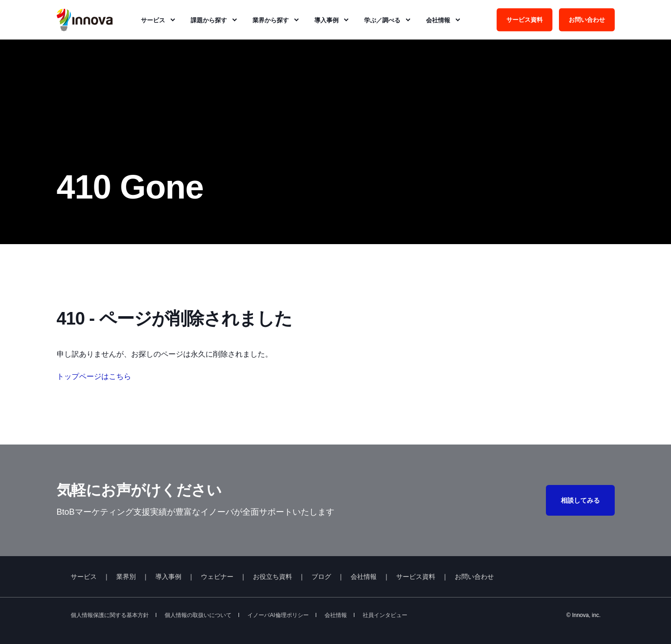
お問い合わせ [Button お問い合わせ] (587, 19)
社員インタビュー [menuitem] (385, 615)
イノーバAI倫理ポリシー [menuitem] (278, 615)
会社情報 (364, 577)
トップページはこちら (94, 376)
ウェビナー (217, 577)
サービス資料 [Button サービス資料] (525, 19)
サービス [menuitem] (153, 20)
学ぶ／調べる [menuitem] (382, 20)
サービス (84, 577)
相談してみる (580, 500)
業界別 (126, 577)
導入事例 (168, 577)
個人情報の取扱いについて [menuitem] (198, 615)
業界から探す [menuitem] (271, 20)
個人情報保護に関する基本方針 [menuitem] (110, 615)
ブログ (321, 577)
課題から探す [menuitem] (209, 20)
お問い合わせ (474, 577)
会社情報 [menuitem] (438, 20)
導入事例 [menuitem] (326, 20)
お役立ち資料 (272, 577)
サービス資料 (416, 577)
